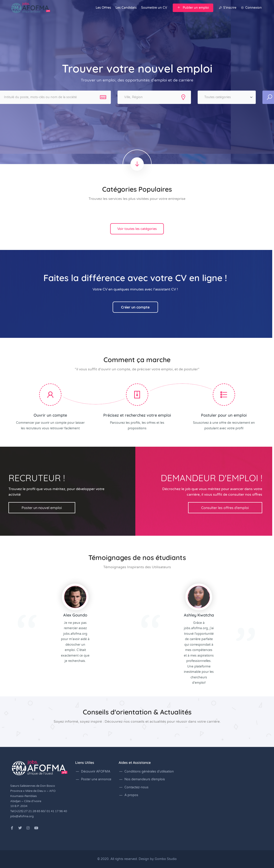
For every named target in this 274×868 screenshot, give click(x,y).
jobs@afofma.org (22, 816)
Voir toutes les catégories (137, 229)
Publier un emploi (193, 8)
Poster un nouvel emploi (42, 508)
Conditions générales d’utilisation (149, 772)
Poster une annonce (96, 779)
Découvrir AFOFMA (96, 772)
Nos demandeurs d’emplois (145, 779)
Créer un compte (135, 307)
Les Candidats (126, 8)
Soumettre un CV (154, 8)
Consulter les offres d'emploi (225, 508)
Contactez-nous (136, 787)
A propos (131, 795)
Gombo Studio (166, 859)
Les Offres (103, 8)
